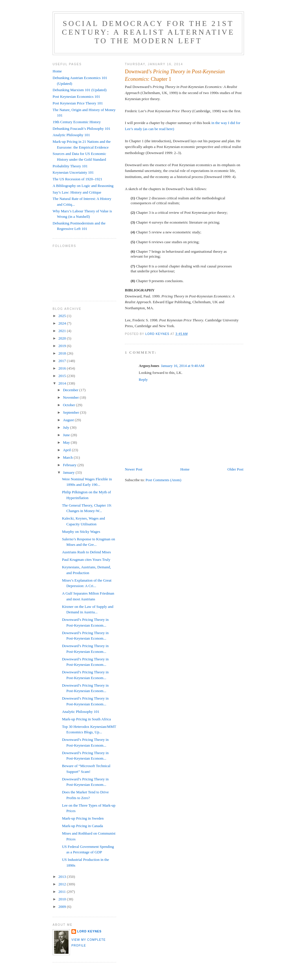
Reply (143, 380)
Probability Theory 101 (70, 166)
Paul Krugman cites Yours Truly (86, 560)
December (71, 390)
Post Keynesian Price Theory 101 (78, 103)
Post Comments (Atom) (164, 480)
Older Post (235, 469)
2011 (63, 892)
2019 (63, 346)
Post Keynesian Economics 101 (76, 96)
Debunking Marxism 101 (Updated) (80, 90)
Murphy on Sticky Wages (81, 532)
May (67, 442)
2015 (63, 376)
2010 (63, 899)
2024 (63, 323)
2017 (63, 361)
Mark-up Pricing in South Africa (86, 719)
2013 (63, 877)
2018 (63, 353)
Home (185, 469)
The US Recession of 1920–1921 (77, 179)
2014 (63, 383)
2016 (63, 368)
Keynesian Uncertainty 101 (73, 172)
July (67, 427)
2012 (63, 884)
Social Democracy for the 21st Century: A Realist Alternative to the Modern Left (148, 32)
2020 (63, 338)
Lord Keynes (89, 931)
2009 (63, 907)
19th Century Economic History (77, 122)
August (69, 420)
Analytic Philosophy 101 (71, 135)
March (68, 457)
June (67, 435)
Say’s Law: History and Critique (77, 192)
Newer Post (134, 469)
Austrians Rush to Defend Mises (86, 552)
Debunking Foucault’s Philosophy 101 (82, 129)
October (70, 405)
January (69, 472)
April (67, 450)
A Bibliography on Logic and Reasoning (83, 186)
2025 (63, 316)
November (71, 397)
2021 (63, 331)
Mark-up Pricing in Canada (82, 826)
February (70, 465)
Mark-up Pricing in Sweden (83, 818)
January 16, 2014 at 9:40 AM (183, 366)
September (72, 412)
